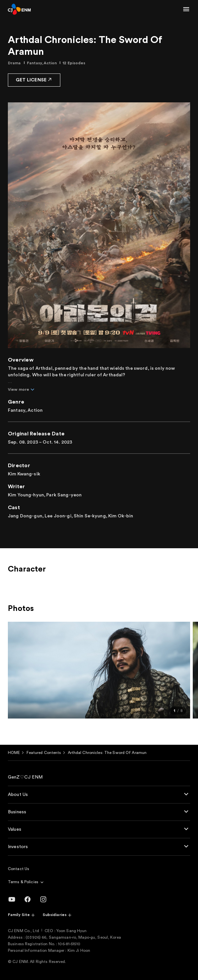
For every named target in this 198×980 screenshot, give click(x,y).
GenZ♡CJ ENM (25, 777)
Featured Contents (44, 753)
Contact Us (19, 869)
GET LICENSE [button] (34, 80)
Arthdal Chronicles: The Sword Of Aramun (107, 753)
